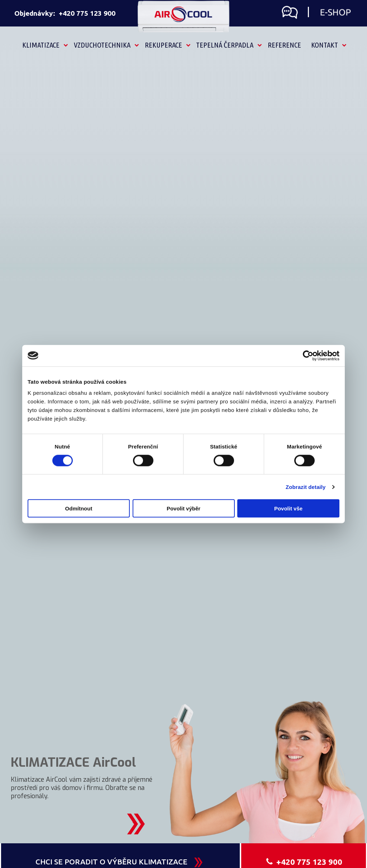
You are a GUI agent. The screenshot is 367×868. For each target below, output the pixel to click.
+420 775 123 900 (87, 13)
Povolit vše (288, 508)
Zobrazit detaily (306, 487)
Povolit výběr (183, 508)
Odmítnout (79, 508)
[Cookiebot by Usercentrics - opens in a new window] (308, 355)
